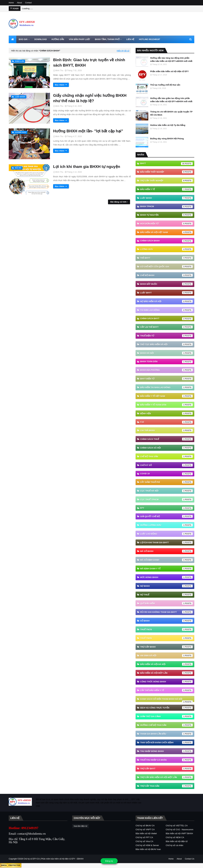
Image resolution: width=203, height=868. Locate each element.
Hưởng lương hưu (166, 525)
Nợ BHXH (166, 586)
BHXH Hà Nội (166, 353)
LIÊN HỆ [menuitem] (130, 39)
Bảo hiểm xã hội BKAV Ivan (148, 849)
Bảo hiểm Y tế (166, 189)
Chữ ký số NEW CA (175, 837)
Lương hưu (166, 249)
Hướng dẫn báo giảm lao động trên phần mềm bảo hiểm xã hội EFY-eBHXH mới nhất (171, 100)
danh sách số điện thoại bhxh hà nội (166, 700)
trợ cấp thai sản (166, 786)
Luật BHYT (166, 293)
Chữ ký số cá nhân (174, 845)
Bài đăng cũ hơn (118, 202)
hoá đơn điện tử (166, 224)
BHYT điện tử (166, 379)
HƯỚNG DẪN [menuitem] (58, 39)
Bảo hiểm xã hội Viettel (146, 833)
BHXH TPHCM (166, 207)
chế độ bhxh (166, 275)
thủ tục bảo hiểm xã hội (166, 344)
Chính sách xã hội (166, 448)
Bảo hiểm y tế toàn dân (166, 405)
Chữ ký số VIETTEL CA (177, 826)
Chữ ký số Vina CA (144, 841)
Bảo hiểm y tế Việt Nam (166, 396)
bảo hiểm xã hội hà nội (166, 664)
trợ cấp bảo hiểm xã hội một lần (166, 777)
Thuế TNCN (166, 629)
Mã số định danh (166, 560)
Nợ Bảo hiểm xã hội (166, 301)
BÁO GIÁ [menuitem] (23, 39)
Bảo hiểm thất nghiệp (166, 172)
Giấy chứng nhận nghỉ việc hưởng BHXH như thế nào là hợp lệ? (90, 98)
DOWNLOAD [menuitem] (41, 39)
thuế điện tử (166, 336)
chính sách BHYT (166, 319)
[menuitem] (13, 39)
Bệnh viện (166, 413)
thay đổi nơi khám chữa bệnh (166, 742)
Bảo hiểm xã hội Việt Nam (166, 232)
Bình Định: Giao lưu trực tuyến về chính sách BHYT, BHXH (89, 63)
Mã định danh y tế (166, 569)
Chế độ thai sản (166, 456)
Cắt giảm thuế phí (166, 482)
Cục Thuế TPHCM (166, 499)
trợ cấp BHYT (166, 769)
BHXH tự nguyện (166, 215)
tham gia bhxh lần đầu (166, 734)
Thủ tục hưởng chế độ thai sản (165, 85)
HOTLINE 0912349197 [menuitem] (149, 39)
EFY (166, 508)
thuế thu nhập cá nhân (166, 760)
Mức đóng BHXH (166, 577)
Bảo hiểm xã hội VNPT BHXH (179, 833)
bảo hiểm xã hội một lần (166, 673)
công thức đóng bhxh (166, 682)
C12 (166, 422)
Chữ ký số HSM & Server (147, 845)
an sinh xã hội (166, 656)
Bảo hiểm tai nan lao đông (166, 387)
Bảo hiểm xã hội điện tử (177, 841)
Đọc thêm (60, 85)
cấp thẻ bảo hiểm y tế (166, 690)
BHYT (166, 164)
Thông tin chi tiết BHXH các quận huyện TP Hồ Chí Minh (171, 113)
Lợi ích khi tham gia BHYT (166, 542)
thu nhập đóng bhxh (166, 751)
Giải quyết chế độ (166, 516)
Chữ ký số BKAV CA (145, 826)
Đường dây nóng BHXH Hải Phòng (167, 139)
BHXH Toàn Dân (166, 362)
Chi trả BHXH (166, 430)
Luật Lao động (166, 534)
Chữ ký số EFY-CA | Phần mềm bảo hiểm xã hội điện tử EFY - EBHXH (54, 859)
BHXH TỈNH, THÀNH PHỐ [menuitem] (107, 39)
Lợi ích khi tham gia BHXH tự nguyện (87, 167)
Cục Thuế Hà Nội (166, 491)
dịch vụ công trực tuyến (166, 708)
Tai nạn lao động (166, 310)
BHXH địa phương (166, 370)
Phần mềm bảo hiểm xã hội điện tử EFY (169, 71)
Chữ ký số (166, 465)
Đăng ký (109, 861)
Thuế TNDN (166, 638)
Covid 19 (166, 474)
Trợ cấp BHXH (166, 647)
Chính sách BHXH (166, 241)
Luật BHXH (166, 198)
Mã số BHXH (166, 551)
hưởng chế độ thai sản (166, 725)
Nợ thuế (166, 595)
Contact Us (190, 859)
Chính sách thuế (166, 439)
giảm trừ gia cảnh (166, 716)
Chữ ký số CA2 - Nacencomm (180, 830)
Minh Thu (59, 71)
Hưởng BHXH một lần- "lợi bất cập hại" (88, 131)
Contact (28, 3)
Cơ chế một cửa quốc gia (166, 267)
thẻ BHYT (166, 258)
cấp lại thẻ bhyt (166, 327)
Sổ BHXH (166, 621)
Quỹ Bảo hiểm (166, 603)
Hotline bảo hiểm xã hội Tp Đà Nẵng (168, 125)
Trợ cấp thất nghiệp (166, 181)
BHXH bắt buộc (166, 284)
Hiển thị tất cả (123, 51)
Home (11, 3)
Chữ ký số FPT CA (144, 837)
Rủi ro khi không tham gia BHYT (166, 612)
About (19, 3)
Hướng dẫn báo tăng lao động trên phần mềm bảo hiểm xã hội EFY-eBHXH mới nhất (171, 60)
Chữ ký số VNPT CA (145, 830)
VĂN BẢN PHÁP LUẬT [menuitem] (79, 39)
